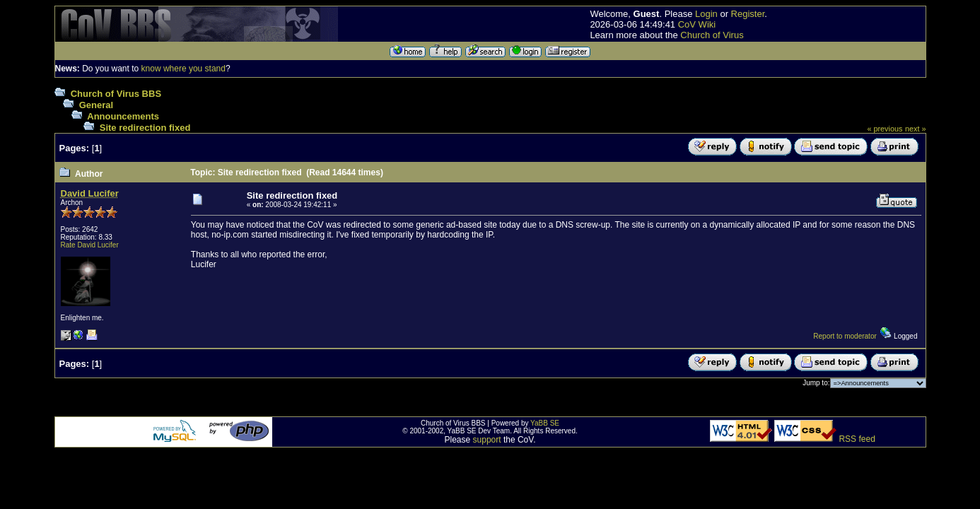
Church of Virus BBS (116, 94)
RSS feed (857, 439)
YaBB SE (545, 423)
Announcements (123, 116)
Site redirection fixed (145, 128)
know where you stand (183, 69)
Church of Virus (712, 35)
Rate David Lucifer (90, 245)
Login (706, 14)
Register (748, 14)
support (487, 440)
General (96, 105)
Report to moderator (845, 336)
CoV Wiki (697, 24)
